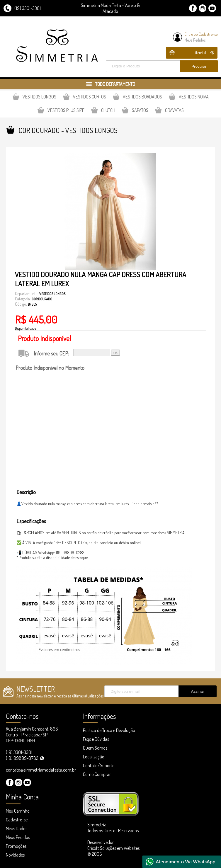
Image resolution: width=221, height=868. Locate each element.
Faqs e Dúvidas (96, 739)
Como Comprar (97, 774)
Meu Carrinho (18, 811)
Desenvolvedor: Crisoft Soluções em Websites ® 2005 (113, 848)
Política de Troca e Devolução (109, 730)
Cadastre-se (208, 34)
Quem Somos (95, 748)
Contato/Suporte (99, 765)
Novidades (15, 855)
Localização (94, 757)
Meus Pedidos (195, 40)
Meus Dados (17, 828)
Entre (189, 34)
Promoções (16, 846)
